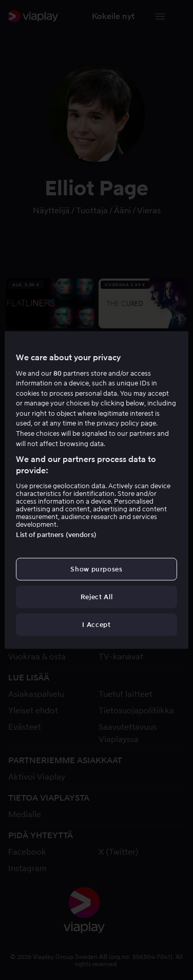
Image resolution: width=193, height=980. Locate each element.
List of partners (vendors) (56, 534)
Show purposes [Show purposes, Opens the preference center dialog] (96, 569)
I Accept (96, 625)
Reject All (97, 597)
